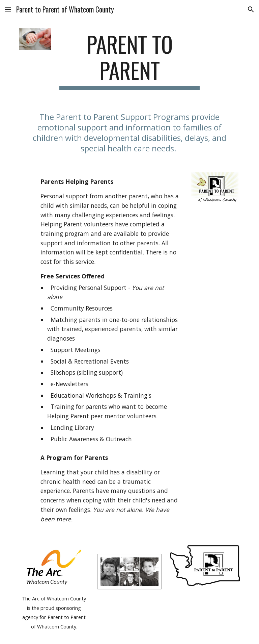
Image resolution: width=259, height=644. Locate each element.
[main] (129, 60)
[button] (8, 9)
